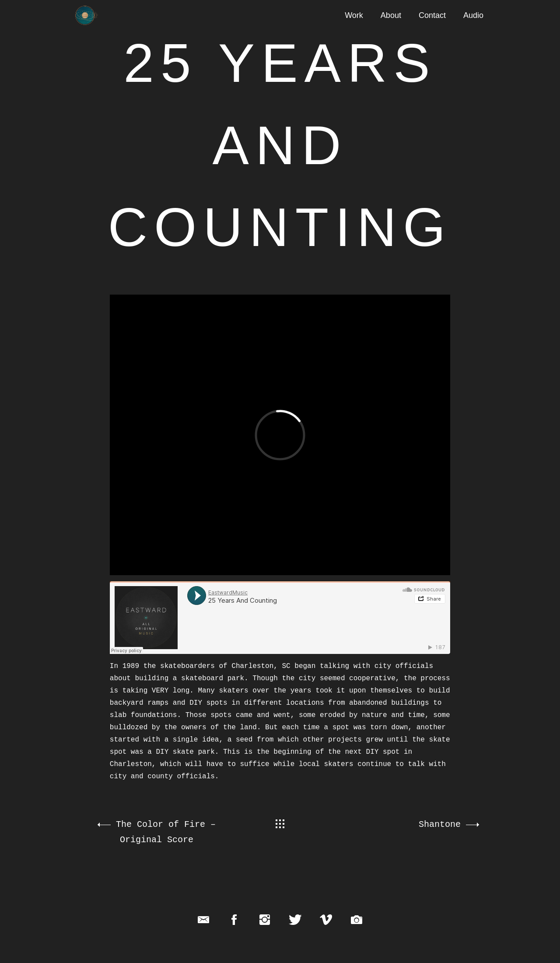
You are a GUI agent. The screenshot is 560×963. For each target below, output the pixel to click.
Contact (432, 15)
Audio (473, 15)
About (391, 15)
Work (354, 15)
